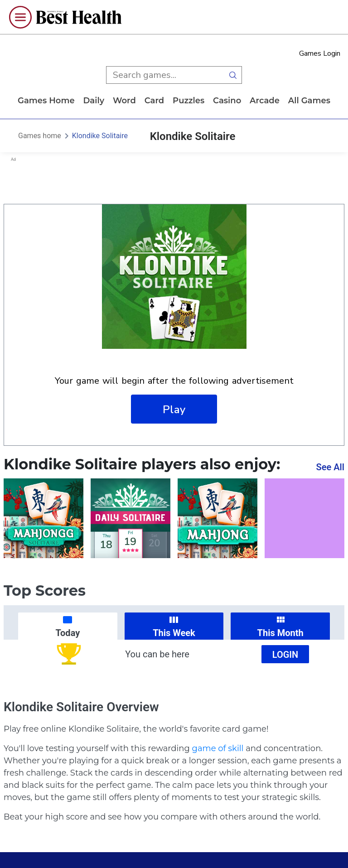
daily (94, 101)
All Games (309, 101)
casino (227, 101)
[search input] (165, 75)
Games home (46, 101)
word (124, 101)
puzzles (188, 101)
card (155, 101)
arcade (265, 101)
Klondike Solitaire (100, 136)
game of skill (218, 748)
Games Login (320, 53)
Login (285, 655)
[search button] (233, 75)
